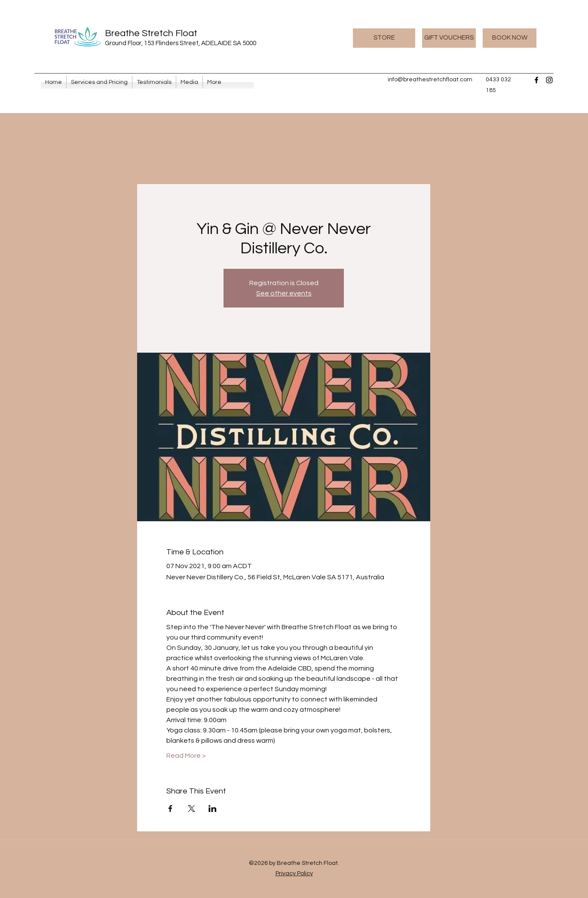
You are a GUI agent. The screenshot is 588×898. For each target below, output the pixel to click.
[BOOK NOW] (510, 38)
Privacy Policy (294, 873)
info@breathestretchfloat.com (430, 80)
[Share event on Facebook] (170, 809)
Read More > (186, 756)
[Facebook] (536, 80)
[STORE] (384, 38)
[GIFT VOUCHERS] (449, 38)
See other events (284, 293)
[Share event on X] (191, 809)
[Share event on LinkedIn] (213, 809)
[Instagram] (549, 80)
